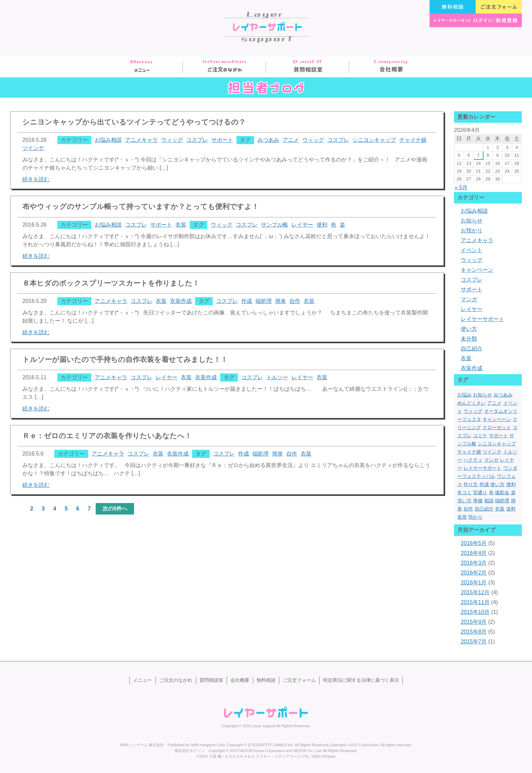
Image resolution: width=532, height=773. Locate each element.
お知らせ (472, 221)
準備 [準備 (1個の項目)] (478, 501)
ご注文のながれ (224, 67)
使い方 (469, 329)
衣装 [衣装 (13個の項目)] (500, 509)
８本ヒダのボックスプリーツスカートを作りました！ (111, 283)
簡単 (281, 301)
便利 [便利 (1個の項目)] (511, 484)
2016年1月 (474, 583)
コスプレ (197, 140)
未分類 (469, 339)
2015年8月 (474, 632)
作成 (247, 301)
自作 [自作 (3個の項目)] (468, 509)
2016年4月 (474, 553)
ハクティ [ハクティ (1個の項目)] (473, 460)
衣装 (181, 225)
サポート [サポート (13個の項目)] (498, 436)
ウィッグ (172, 140)
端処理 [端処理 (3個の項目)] (502, 501)
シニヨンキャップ (374, 140)
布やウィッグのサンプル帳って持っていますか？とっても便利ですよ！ (141, 206)
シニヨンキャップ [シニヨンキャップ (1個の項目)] (497, 444)
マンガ (469, 299)
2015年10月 (475, 612)
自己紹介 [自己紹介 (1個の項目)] (484, 509)
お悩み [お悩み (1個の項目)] (464, 395)
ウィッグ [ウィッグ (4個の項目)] (473, 411)
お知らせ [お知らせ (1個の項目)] (482, 395)
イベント (472, 250)
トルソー (277, 377)
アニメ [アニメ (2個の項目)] (494, 403)
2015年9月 (474, 622)
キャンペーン (477, 270)
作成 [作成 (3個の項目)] (484, 484)
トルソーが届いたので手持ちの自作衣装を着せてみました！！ (125, 359)
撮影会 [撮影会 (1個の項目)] (502, 492)
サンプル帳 (274, 225)
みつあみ (268, 140)
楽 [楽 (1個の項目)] (513, 492)
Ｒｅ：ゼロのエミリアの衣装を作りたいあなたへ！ (107, 436)
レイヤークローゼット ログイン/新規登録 (476, 20)
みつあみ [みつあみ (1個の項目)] (503, 395)
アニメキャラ (141, 140)
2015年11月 (475, 602)
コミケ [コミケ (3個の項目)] (480, 436)
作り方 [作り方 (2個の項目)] (471, 484)
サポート (222, 140)
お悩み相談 (108, 140)
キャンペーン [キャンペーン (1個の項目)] (497, 419)
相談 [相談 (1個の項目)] (489, 501)
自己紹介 (472, 349)
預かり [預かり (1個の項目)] (475, 517)
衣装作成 (181, 301)
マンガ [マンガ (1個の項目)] (491, 460)
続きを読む (36, 179)
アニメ (291, 140)
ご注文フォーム (499, 7)
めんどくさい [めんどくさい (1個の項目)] (472, 403)
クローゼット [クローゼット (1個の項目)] (497, 427)
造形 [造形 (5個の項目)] (462, 517)
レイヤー (302, 225)
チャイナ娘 (413, 140)
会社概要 (391, 67)
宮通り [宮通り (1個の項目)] (480, 492)
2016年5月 (474, 543)
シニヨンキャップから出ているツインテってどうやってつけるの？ (134, 122)
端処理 (264, 301)
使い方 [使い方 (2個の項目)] (497, 484)
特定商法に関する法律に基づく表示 (361, 680)
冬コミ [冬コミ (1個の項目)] (464, 492)
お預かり (472, 230)
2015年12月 (475, 592)
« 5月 (461, 187)
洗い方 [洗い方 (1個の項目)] (464, 501)
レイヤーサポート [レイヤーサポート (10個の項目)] (482, 468)
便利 (322, 225)
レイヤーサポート (482, 319)
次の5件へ (115, 509)
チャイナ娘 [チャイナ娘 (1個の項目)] (469, 452)
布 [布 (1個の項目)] (491, 492)
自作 (295, 301)
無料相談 (453, 7)
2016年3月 (474, 563)
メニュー (141, 67)
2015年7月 (474, 642)
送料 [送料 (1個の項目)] (511, 509)
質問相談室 (308, 67)
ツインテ (33, 148)
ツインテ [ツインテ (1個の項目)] (492, 452)
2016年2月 (474, 573)
